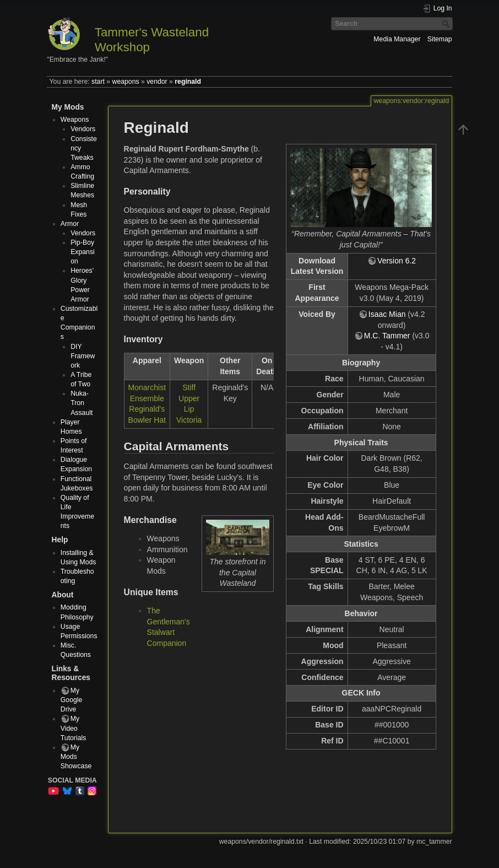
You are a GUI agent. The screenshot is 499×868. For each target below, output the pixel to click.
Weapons (75, 120)
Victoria (189, 420)
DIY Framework (83, 356)
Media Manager (397, 39)
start (98, 82)
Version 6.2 (397, 261)
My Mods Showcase (76, 757)
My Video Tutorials (74, 728)
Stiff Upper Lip (189, 398)
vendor (157, 82)
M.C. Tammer (387, 336)
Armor (70, 224)
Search (447, 24)
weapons (126, 82)
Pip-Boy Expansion (83, 252)
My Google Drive (72, 700)
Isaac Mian (387, 314)
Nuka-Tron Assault (82, 403)
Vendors (83, 129)
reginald (188, 82)
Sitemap (440, 39)
